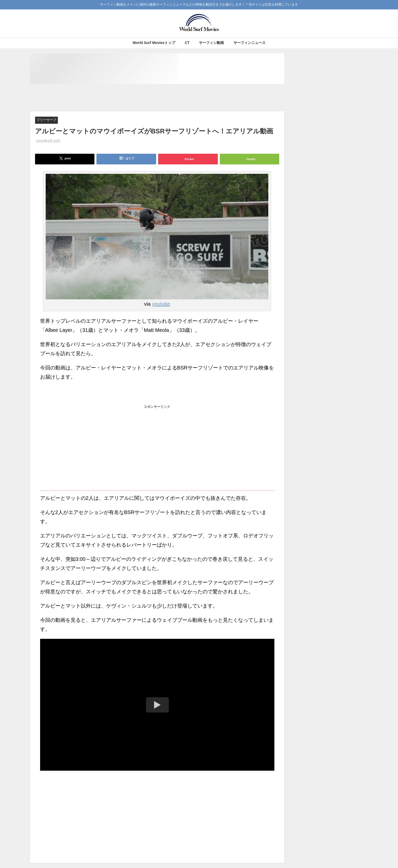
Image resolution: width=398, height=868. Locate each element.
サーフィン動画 (211, 43)
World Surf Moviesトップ (154, 43)
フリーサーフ (46, 120)
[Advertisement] (157, 98)
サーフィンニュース (250, 43)
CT (187, 43)
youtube (161, 304)
